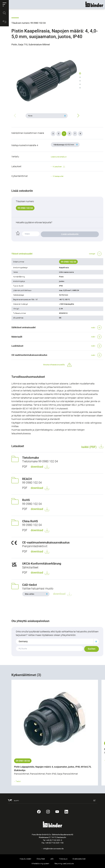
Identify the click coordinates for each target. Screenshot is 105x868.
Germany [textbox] (23, 641)
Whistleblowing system (40, 864)
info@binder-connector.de (53, 849)
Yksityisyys (63, 859)
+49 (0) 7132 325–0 (54, 840)
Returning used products (64, 864)
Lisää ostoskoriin (70, 234)
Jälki (52, 859)
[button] (4, 4)
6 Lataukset (59, 167)
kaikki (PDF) (89, 447)
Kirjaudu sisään (26, 859)
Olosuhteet (41, 859)
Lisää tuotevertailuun (59, 157)
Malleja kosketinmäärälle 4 (25, 145)
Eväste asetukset (79, 859)
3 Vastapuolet (58, 176)
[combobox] (57, 641)
